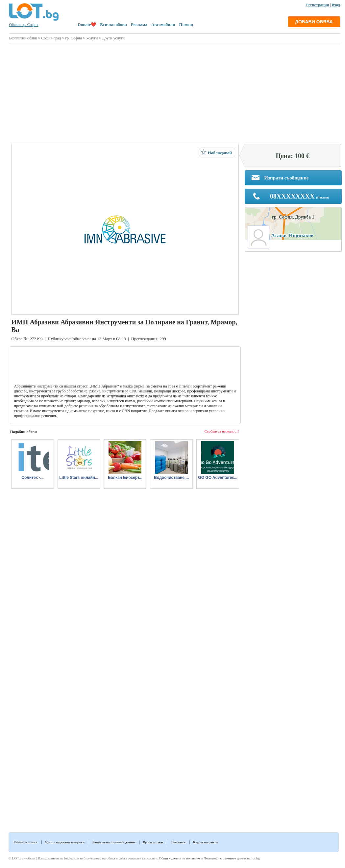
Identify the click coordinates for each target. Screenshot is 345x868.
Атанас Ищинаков (293, 235)
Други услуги (113, 38)
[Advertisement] (174, 93)
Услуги (92, 38)
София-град (51, 38)
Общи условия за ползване (179, 858)
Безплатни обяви (23, 38)
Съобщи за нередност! (222, 431)
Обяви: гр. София (24, 25)
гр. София (74, 38)
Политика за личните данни (225, 858)
